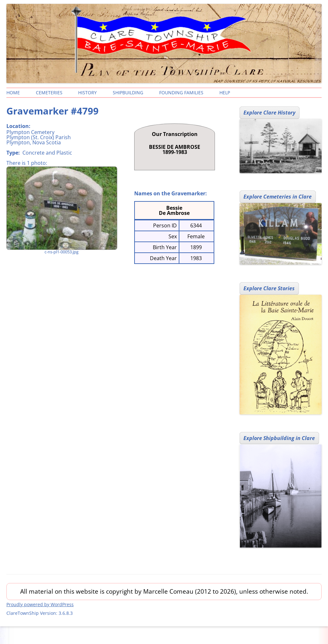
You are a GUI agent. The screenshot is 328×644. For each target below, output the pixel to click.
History (87, 93)
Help (225, 93)
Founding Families (181, 93)
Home (13, 93)
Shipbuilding (128, 93)
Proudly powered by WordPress (40, 604)
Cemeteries (49, 93)
